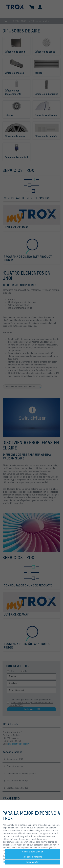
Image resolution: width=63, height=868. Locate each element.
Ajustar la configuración (33, 852)
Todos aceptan (32, 862)
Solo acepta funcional (33, 857)
